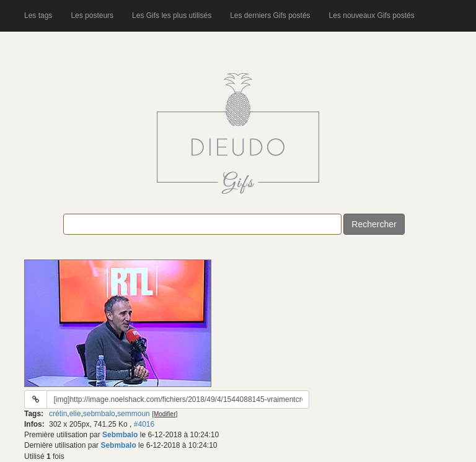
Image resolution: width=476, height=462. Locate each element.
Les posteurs (92, 15)
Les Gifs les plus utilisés (172, 15)
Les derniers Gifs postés (270, 15)
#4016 (144, 424)
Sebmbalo (120, 435)
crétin (58, 414)
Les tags (38, 15)
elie (75, 414)
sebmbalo (99, 414)
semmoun (134, 414)
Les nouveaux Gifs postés (372, 15)
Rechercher (374, 224)
